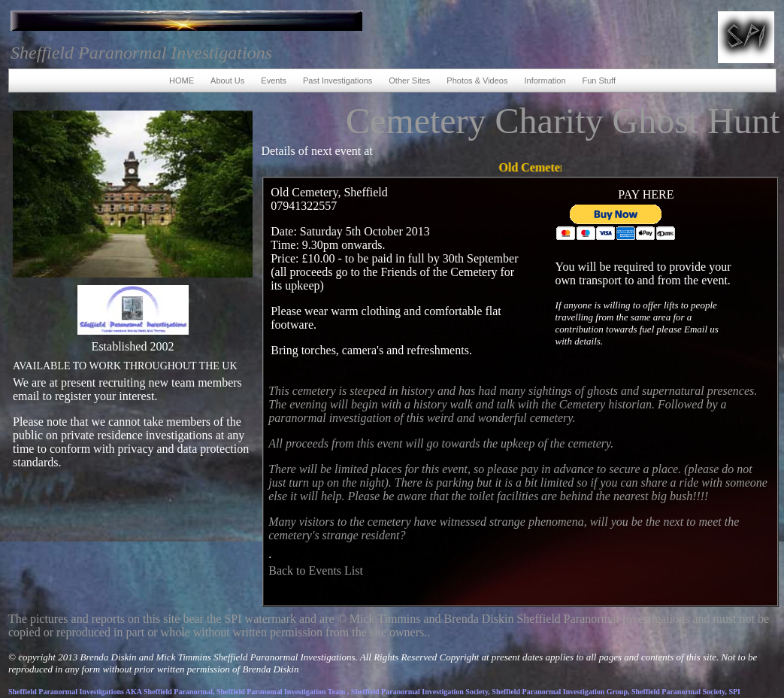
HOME (182, 80)
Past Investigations (338, 80)
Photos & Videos (477, 80)
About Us (227, 80)
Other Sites (409, 80)
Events (274, 80)
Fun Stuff (599, 80)
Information (545, 80)
